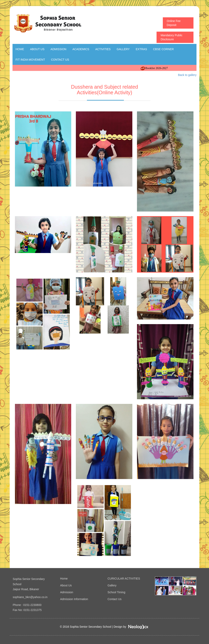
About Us (37, 49)
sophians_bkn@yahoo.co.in (30, 597)
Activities (103, 49)
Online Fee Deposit (174, 23)
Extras (141, 49)
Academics (81, 49)
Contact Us (60, 60)
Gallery (123, 49)
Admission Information (74, 599)
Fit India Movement (30, 60)
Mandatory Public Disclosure (171, 37)
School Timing (116, 592)
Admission (58, 49)
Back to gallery (187, 75)
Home (20, 49)
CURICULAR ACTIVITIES (124, 579)
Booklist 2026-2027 (162, 68)
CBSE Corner (164, 49)
